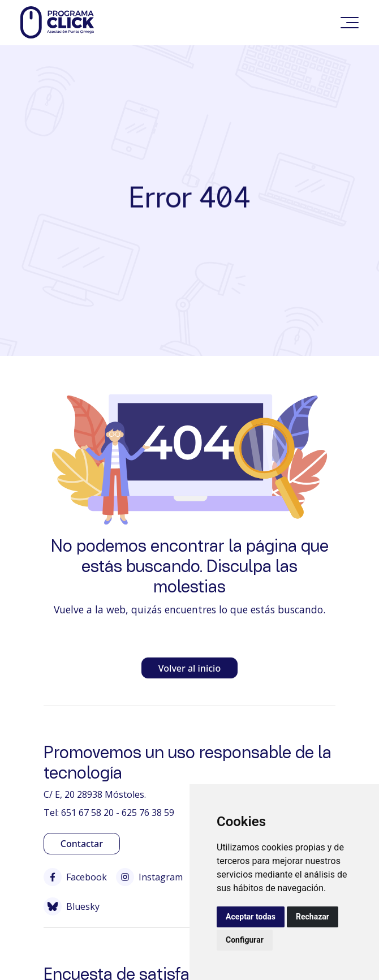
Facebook (75, 877)
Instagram (149, 877)
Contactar (82, 844)
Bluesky (72, 906)
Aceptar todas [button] (251, 917)
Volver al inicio (189, 668)
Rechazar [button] (313, 917)
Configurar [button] (245, 940)
